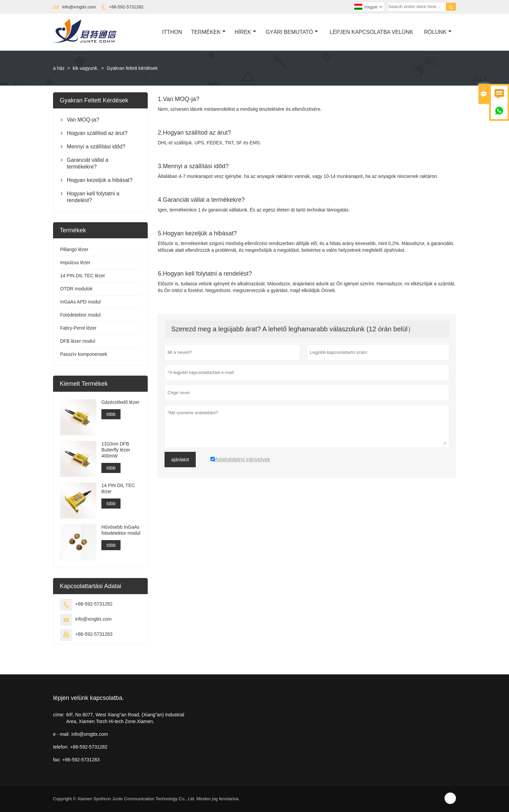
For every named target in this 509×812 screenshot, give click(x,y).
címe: (59, 715)
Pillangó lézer (74, 249)
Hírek (245, 32)
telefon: (61, 747)
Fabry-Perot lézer (78, 328)
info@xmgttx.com (79, 7)
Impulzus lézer (75, 262)
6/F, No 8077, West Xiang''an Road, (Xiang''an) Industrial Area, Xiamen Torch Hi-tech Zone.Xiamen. (125, 718)
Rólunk (438, 32)
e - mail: (61, 734)
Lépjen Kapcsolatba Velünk (372, 32)
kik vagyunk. (85, 68)
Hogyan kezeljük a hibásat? (100, 180)
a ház (59, 68)
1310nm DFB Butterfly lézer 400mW (116, 450)
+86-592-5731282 (126, 7)
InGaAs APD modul (80, 302)
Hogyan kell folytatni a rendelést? (93, 197)
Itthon (172, 32)
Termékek (208, 32)
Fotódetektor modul (80, 315)
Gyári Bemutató (292, 32)
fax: (57, 760)
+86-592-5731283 (94, 634)
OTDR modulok (76, 289)
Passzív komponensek (84, 354)
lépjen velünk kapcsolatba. (88, 698)
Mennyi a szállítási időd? (96, 147)
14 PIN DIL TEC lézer (83, 276)
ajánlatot (180, 460)
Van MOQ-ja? (83, 120)
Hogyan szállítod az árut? (97, 133)
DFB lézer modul (78, 341)
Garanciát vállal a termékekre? (88, 163)
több (111, 414)
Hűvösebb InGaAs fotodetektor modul (121, 530)
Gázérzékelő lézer (120, 402)
